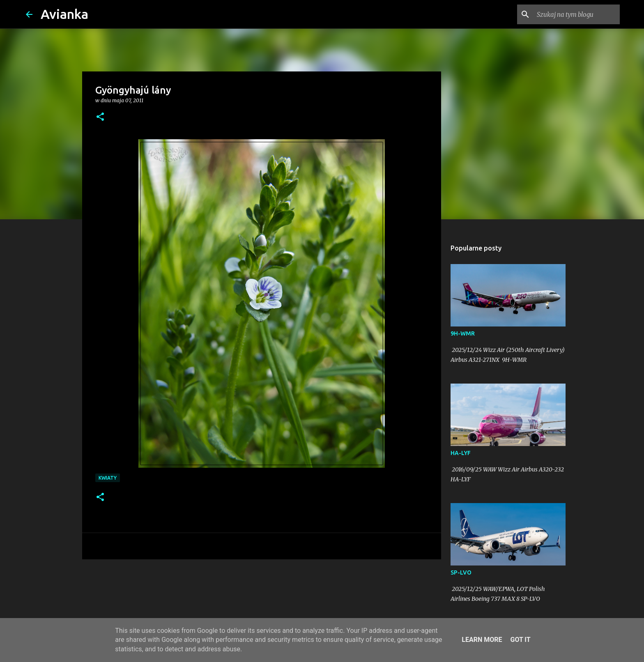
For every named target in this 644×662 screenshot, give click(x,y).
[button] (100, 117)
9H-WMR (463, 333)
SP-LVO (461, 572)
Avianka (64, 14)
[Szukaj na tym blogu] (577, 14)
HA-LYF (461, 453)
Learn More (482, 640)
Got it (520, 640)
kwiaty (108, 478)
